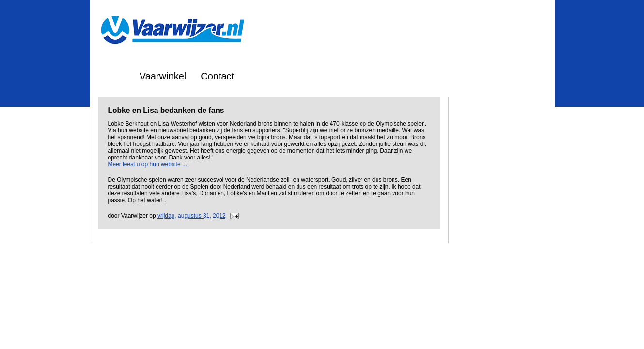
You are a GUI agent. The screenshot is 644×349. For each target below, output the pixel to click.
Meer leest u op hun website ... (148, 164)
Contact (217, 76)
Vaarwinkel (163, 76)
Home (112, 76)
